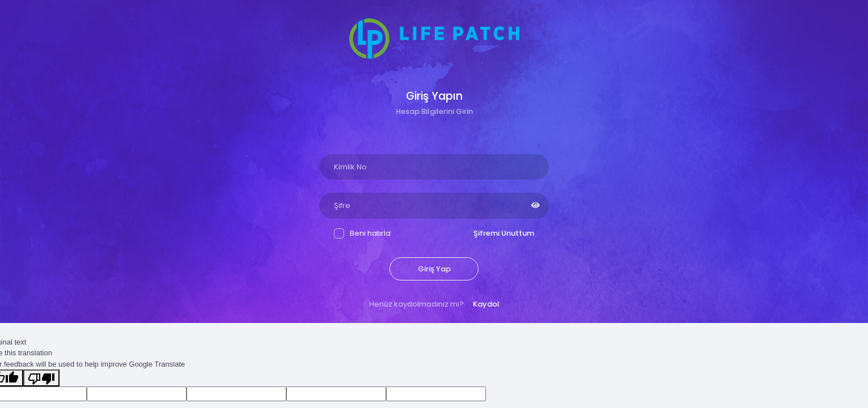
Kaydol (486, 304)
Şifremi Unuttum (504, 233)
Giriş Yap (434, 269)
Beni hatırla (362, 233)
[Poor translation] (41, 378)
